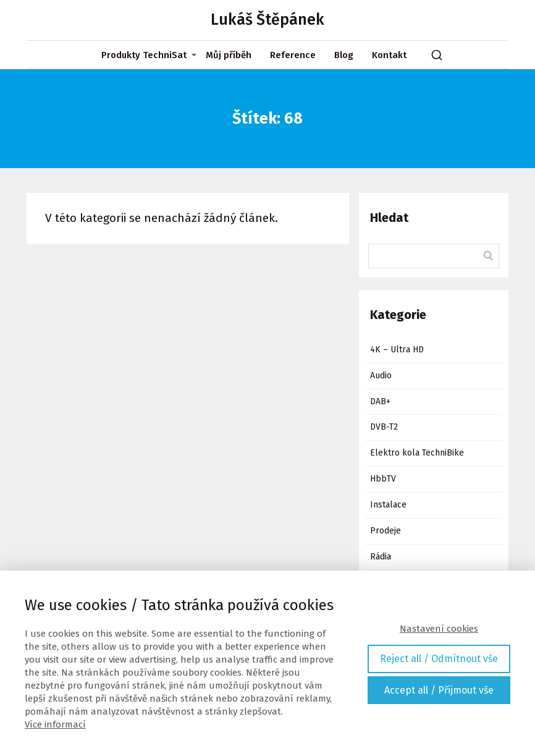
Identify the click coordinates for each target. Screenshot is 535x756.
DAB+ (380, 401)
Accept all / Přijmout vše (439, 690)
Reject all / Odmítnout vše (439, 659)
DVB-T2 (384, 427)
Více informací (55, 724)
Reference (293, 55)
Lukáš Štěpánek (267, 20)
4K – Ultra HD (397, 350)
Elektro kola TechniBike (417, 453)
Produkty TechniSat (144, 55)
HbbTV (383, 479)
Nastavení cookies (439, 629)
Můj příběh (229, 55)
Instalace (388, 505)
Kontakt (389, 55)
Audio (381, 376)
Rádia (381, 557)
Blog (344, 55)
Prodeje (385, 531)
